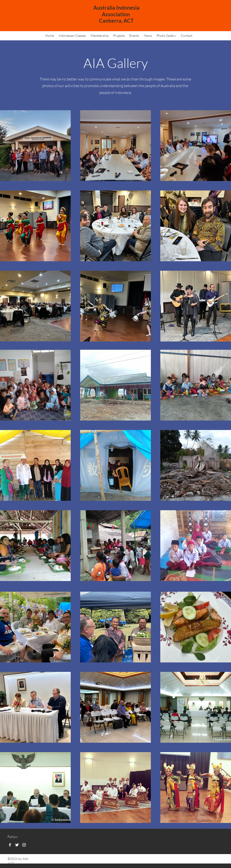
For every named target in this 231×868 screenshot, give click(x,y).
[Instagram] (24, 845)
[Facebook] (10, 845)
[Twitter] (17, 845)
